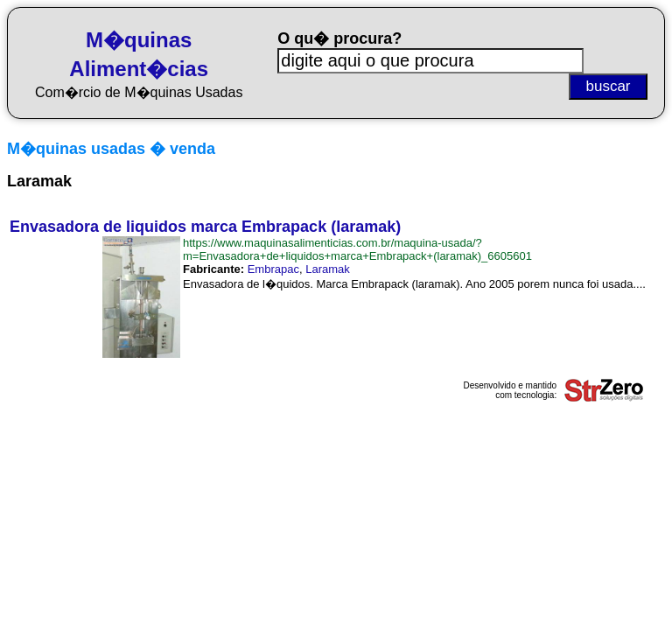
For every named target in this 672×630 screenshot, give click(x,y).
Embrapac (273, 269)
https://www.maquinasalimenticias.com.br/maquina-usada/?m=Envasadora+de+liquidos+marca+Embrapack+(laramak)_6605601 (357, 249)
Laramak (328, 269)
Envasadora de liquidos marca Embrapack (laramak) (205, 227)
